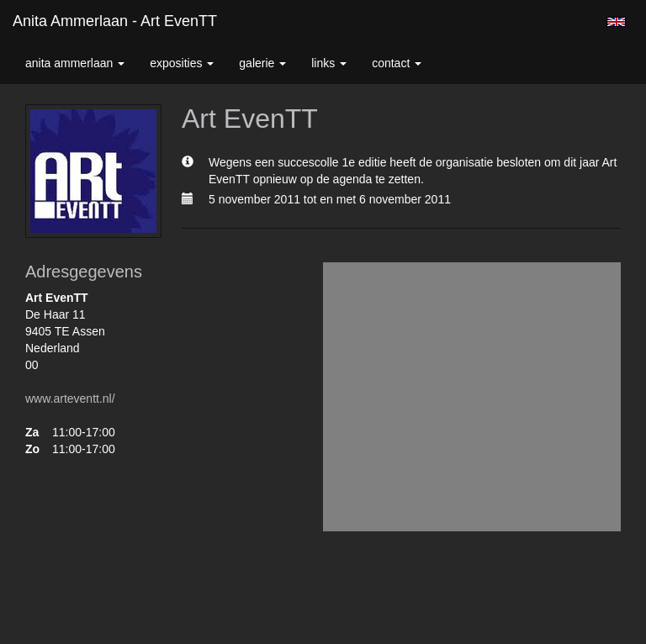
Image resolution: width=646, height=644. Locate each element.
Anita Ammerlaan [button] (75, 63)
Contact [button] (397, 63)
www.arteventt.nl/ (70, 399)
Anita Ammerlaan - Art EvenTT (115, 21)
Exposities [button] (182, 63)
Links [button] (329, 63)
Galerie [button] (262, 63)
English (616, 22)
